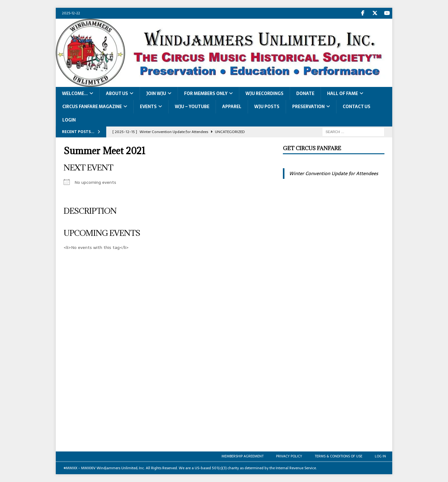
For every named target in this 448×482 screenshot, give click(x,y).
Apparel (232, 107)
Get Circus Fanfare (312, 148)
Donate (305, 93)
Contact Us (357, 107)
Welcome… (75, 93)
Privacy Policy (289, 456)
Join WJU (156, 93)
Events (148, 107)
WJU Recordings (265, 93)
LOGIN (69, 120)
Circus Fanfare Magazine (92, 107)
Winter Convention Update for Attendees (334, 173)
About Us (117, 93)
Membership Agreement (243, 456)
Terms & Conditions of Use (338, 456)
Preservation (308, 107)
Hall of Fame (343, 93)
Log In (380, 456)
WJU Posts (267, 107)
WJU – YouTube (192, 107)
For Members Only (206, 93)
